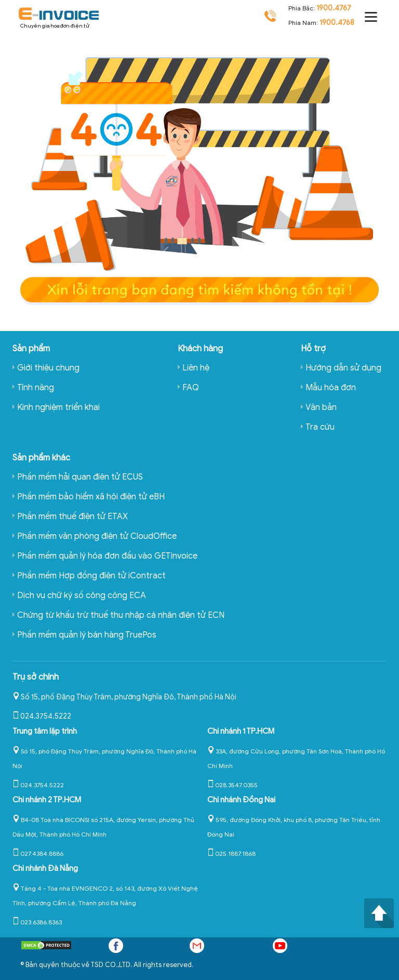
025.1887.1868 (231, 853)
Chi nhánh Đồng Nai (241, 800)
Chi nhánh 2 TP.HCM (47, 800)
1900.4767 (334, 8)
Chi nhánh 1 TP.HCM (241, 731)
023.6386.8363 (37, 922)
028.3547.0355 (232, 785)
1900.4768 (337, 23)
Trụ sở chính (36, 677)
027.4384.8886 (38, 853)
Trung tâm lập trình (45, 731)
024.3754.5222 (42, 716)
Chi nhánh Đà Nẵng (45, 868)
